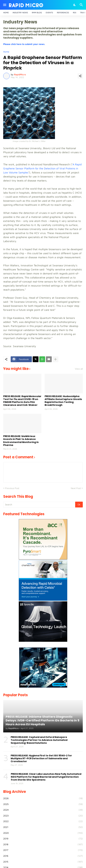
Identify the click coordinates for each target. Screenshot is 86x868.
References (63, 13)
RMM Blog (37, 13)
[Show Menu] (4, 5)
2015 (43, 862)
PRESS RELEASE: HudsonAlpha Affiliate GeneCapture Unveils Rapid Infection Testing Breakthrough (63, 401)
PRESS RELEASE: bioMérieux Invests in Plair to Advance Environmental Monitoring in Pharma (21, 441)
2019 (43, 839)
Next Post (76, 488)
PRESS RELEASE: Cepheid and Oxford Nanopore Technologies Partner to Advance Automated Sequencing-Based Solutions (39, 740)
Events (49, 13)
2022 (43, 821)
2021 (43, 827)
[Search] (82, 5)
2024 (43, 810)
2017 (43, 850)
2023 (43, 816)
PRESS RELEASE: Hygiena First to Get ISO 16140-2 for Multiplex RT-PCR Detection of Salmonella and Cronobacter (41, 759)
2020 (43, 833)
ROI (75, 13)
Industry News (20, 13)
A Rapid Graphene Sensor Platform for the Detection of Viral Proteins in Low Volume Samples (42, 168)
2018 (43, 844)
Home (6, 13)
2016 (43, 856)
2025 (43, 804)
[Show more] (55, 359)
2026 (43, 798)
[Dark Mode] (75, 5)
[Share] (80, 76)
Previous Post (12, 488)
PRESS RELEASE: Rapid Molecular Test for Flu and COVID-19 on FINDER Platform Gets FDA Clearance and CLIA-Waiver (22, 401)
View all (79, 369)
